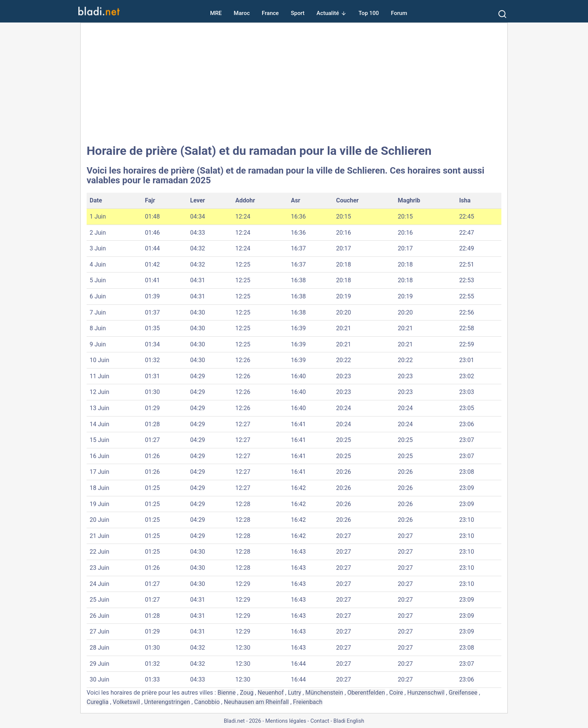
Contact (320, 721)
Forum (399, 13)
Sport (298, 13)
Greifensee (463, 693)
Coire (396, 693)
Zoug (247, 693)
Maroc (242, 13)
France (270, 13)
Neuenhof (271, 693)
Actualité (328, 13)
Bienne (227, 693)
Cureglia (97, 702)
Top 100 (369, 13)
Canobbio (207, 702)
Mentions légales (286, 721)
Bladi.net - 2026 (242, 721)
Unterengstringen (167, 702)
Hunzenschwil (426, 693)
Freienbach (307, 702)
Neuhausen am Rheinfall (256, 702)
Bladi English (349, 721)
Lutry (295, 693)
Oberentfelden (366, 693)
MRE (216, 13)
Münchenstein (324, 693)
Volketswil (127, 702)
